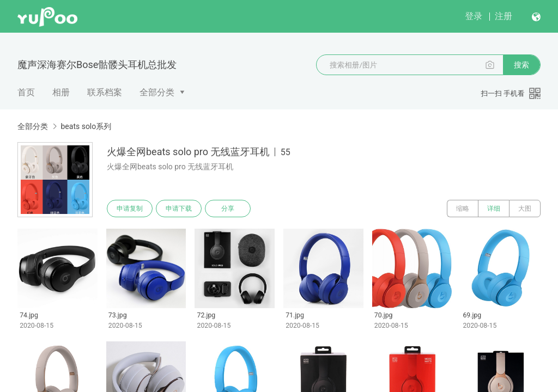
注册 (504, 16)
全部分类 (157, 92)
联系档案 (105, 92)
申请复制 (130, 209)
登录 (474, 16)
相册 (61, 92)
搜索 (521, 65)
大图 (525, 209)
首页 (26, 92)
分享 (228, 209)
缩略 (463, 209)
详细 (494, 209)
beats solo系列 (86, 126)
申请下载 (179, 209)
